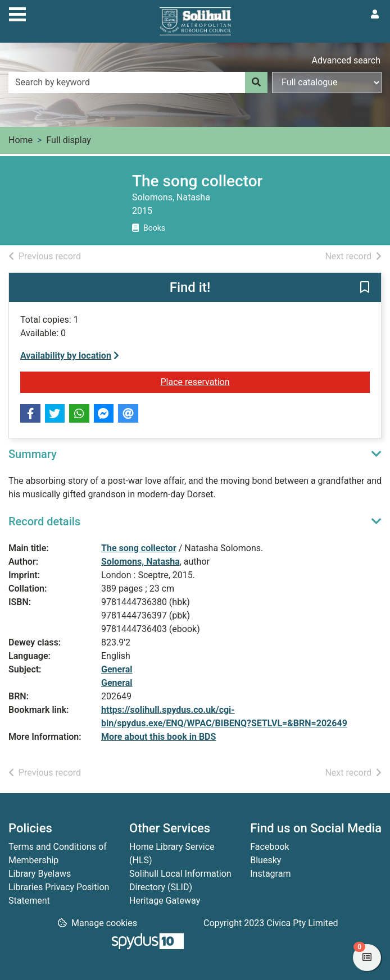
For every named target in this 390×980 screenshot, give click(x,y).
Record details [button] (44, 521)
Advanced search (346, 60)
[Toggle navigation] (17, 13)
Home (21, 140)
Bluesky (266, 860)
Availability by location (70, 356)
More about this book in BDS (158, 737)
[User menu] (375, 15)
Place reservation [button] (239, 381)
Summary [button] (33, 454)
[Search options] (327, 83)
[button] (365, 288)
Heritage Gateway (165, 901)
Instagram (270, 874)
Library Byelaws (40, 874)
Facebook (269, 847)
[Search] (256, 83)
